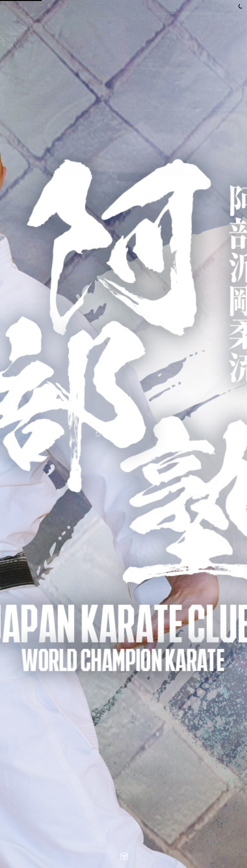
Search (133, 434)
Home (105, 434)
